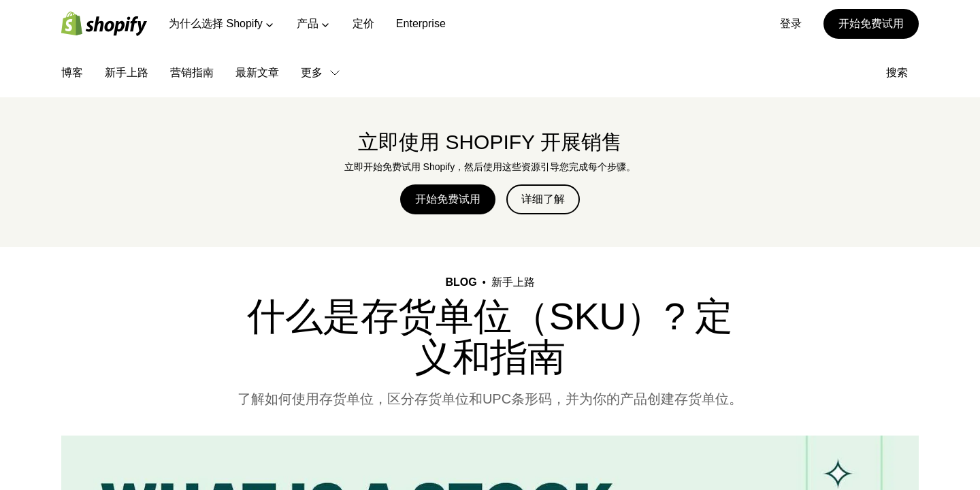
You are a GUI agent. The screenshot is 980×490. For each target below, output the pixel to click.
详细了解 (543, 199)
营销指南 (192, 72)
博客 (72, 72)
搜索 (902, 72)
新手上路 (127, 72)
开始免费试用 (871, 23)
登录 (791, 23)
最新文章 (257, 72)
